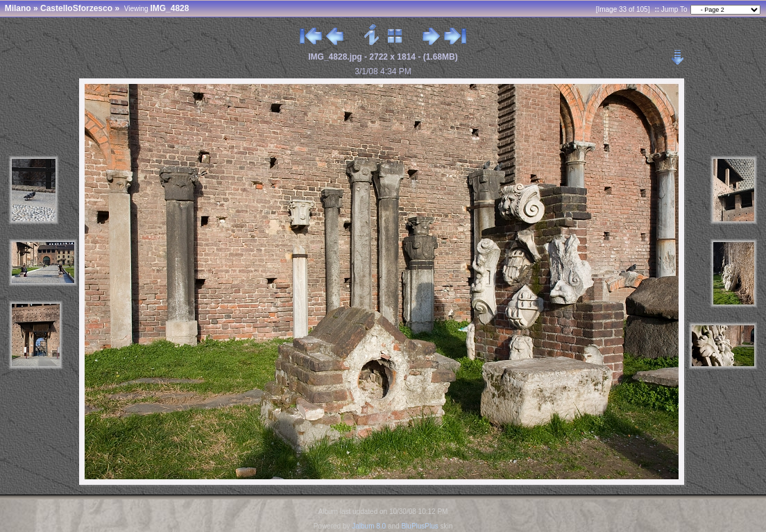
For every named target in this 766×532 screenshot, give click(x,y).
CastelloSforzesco (76, 8)
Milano (18, 8)
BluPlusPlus (419, 526)
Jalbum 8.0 (369, 526)
